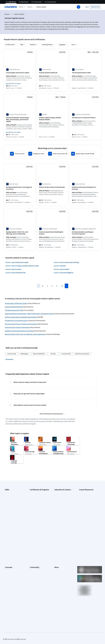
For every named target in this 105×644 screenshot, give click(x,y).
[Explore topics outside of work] (83, 150)
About (7, 536)
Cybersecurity (9, 489)
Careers (7, 544)
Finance (57, 500)
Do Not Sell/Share (59, 567)
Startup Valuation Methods (14, 302)
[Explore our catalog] (22, 7)
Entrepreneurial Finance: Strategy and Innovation (21, 319)
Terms (56, 541)
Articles (57, 556)
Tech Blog (33, 550)
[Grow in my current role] (58, 150)
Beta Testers (33, 541)
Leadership (8, 541)
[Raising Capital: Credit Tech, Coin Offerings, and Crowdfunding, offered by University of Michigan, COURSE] (20, 229)
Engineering (58, 497)
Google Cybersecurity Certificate (39, 486)
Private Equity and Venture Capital (16, 299)
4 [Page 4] (56, 281)
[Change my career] (37, 150)
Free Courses (9, 576)
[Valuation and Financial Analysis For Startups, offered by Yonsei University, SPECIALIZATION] (85, 185)
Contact (57, 553)
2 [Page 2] (47, 281)
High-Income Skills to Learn (87, 493)
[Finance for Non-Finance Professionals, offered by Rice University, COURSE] (53, 184)
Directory (57, 559)
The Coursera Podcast (36, 547)
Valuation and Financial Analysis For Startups (20, 326)
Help (56, 547)
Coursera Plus (9, 550)
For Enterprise (9, 561)
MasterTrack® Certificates (12, 556)
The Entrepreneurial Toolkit (14, 306)
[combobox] (56, 7)
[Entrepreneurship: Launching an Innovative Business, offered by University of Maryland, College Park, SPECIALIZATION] (85, 229)
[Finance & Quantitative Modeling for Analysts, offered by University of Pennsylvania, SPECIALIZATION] (53, 229)
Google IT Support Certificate (38, 491)
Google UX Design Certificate (38, 499)
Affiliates (57, 561)
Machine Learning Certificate (38, 508)
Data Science (58, 491)
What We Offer (9, 539)
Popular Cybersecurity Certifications (86, 510)
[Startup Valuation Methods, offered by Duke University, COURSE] (53, 73)
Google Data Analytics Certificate (39, 489)
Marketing (57, 511)
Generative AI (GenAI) (11, 500)
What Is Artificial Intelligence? (87, 523)
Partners (32, 539)
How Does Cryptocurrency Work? (88, 496)
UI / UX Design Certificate (37, 515)
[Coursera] (11, 7)
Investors (57, 539)
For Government (10, 564)
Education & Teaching (61, 494)
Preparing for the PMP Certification (85, 514)
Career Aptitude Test (85, 486)
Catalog (7, 547)
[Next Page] (66, 281)
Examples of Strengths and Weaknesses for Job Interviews (88, 490)
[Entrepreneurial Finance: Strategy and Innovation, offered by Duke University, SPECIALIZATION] (20, 185)
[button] (30, 7)
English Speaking (10, 497)
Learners (32, 536)
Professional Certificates (12, 553)
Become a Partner (10, 570)
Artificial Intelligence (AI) (12, 486)
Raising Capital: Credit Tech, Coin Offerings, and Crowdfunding (25, 330)
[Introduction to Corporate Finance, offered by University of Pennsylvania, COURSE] (85, 117)
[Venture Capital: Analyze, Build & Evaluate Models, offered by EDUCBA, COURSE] (53, 118)
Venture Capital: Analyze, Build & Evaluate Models (21, 313)
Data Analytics (9, 491)
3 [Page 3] (52, 281)
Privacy (56, 544)
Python (7, 511)
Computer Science (60, 489)
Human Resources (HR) (61, 506)
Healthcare (57, 503)
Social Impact (9, 573)
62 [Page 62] (62, 281)
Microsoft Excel (9, 503)
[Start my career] (18, 150)
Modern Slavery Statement (62, 564)
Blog (31, 544)
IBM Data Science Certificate (38, 505)
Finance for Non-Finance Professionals (17, 323)
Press (56, 536)
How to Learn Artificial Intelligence (85, 505)
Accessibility (58, 550)
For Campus (8, 567)
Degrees (7, 559)
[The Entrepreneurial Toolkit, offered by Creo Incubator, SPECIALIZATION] (85, 73)
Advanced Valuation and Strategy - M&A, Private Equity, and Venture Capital (29, 309)
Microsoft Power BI (10, 506)
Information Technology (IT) (62, 509)
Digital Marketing (10, 494)
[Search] (78, 7)
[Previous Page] (39, 281)
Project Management (11, 509)
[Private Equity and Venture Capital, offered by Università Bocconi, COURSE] (20, 73)
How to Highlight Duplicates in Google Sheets (87, 500)
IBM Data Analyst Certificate (38, 502)
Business (57, 486)
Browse (7, 14)
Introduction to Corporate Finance (16, 316)
